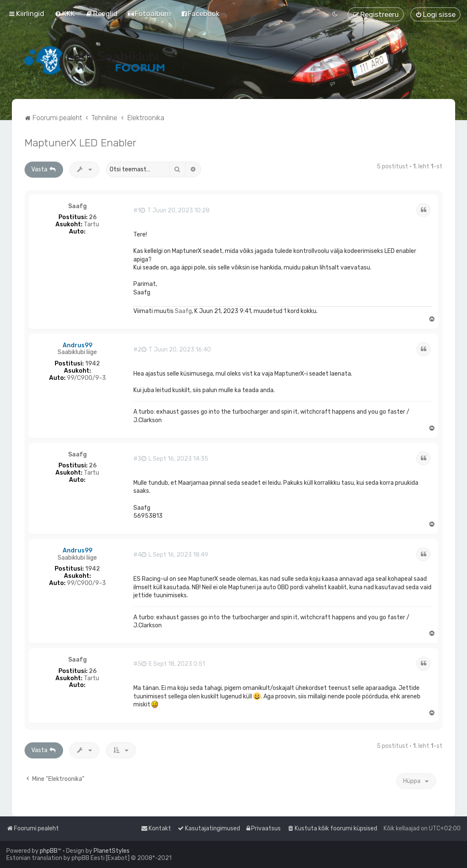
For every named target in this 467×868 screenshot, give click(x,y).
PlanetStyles (112, 851)
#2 (137, 350)
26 (93, 217)
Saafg (77, 206)
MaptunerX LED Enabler (80, 143)
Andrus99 (77, 345)
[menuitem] (65, 14)
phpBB (49, 851)
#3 (137, 459)
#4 (137, 555)
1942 (93, 364)
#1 (137, 211)
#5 (137, 664)
